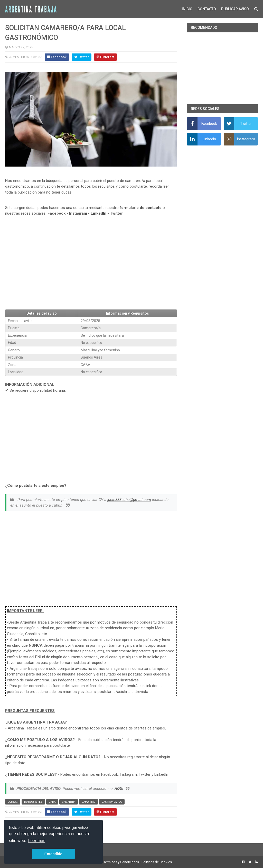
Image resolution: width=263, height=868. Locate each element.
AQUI (119, 789)
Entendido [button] (53, 854)
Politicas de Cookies (157, 862)
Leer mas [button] (37, 841)
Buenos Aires (33, 802)
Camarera (69, 802)
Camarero (88, 802)
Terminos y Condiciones (121, 862)
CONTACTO (207, 9)
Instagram (78, 213)
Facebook (57, 213)
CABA (52, 802)
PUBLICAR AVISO (235, 9)
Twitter (116, 213)
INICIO (187, 9)
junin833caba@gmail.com (129, 500)
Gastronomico (112, 802)
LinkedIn (98, 213)
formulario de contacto (141, 208)
